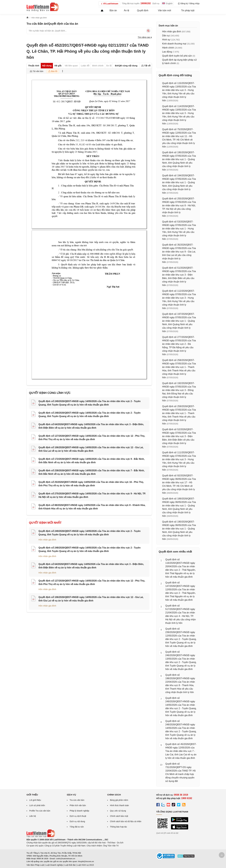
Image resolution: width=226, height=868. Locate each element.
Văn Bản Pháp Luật (35, 865)
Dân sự (166, 36)
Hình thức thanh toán (119, 805)
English (167, 3)
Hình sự (166, 40)
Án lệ (127, 10)
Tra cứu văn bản (77, 800)
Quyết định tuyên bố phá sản (177, 56)
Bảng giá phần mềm (119, 800)
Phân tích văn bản (78, 805)
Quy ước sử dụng (118, 811)
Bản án (113, 10)
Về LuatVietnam (109, 4)
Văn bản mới (165, 10)
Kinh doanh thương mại (174, 44)
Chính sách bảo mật (119, 816)
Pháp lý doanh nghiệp (79, 811)
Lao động (167, 52)
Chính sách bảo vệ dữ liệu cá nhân (126, 821)
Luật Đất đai (70, 865)
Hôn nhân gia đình (47, 540)
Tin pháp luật (188, 10)
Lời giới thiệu (35, 800)
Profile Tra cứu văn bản (40, 811)
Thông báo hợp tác (118, 827)
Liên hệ (33, 816)
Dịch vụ (156, 3)
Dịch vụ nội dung (77, 821)
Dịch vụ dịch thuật (78, 816)
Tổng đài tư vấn (77, 827)
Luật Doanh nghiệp (54, 865)
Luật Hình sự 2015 (85, 865)
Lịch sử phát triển (37, 805)
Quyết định (143, 10)
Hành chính (168, 48)
